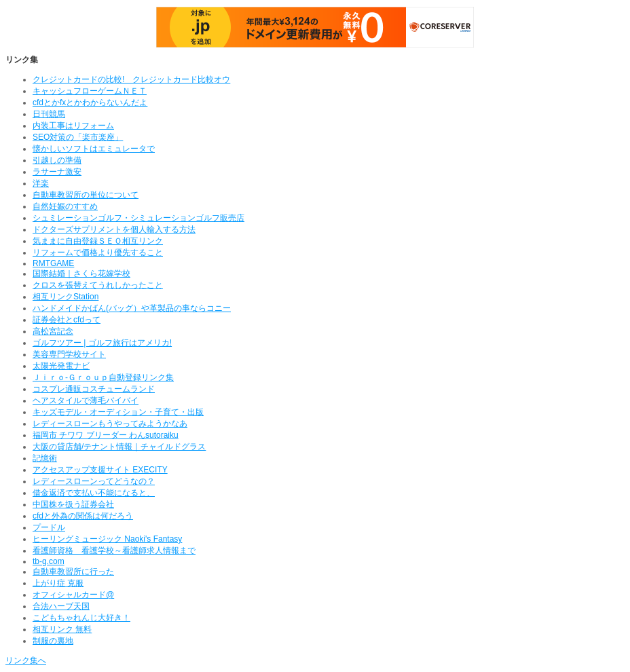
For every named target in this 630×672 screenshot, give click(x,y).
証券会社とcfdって (67, 320)
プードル (49, 527)
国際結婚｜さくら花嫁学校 (81, 274)
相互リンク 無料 (62, 629)
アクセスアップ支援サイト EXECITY (100, 470)
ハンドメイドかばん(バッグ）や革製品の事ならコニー (132, 308)
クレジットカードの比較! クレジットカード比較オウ (131, 79)
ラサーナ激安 (57, 172)
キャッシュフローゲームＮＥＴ (90, 91)
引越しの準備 (57, 160)
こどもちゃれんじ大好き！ (81, 618)
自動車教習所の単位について (86, 195)
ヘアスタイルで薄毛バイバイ (86, 400)
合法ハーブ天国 (61, 606)
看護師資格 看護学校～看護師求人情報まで (114, 550)
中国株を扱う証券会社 (73, 504)
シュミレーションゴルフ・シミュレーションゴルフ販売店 (138, 218)
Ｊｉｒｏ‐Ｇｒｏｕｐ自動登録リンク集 (103, 377)
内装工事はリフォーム (73, 126)
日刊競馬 (49, 114)
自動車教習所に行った (73, 572)
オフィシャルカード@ (73, 595)
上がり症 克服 (58, 583)
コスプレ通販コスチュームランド (94, 389)
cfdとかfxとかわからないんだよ (90, 102)
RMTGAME (53, 263)
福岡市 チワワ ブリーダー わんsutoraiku (106, 435)
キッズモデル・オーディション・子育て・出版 (118, 412)
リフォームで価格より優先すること (98, 253)
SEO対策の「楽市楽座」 (78, 137)
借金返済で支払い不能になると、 (94, 493)
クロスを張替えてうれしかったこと (98, 285)
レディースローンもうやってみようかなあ (110, 424)
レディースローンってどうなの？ (94, 481)
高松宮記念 (53, 331)
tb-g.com (49, 561)
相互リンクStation (66, 297)
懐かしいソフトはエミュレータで (94, 149)
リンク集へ (26, 660)
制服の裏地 (53, 641)
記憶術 (45, 458)
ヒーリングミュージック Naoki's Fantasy (107, 539)
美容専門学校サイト (69, 354)
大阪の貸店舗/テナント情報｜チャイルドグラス (119, 447)
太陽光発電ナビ (61, 366)
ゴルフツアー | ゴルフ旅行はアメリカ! (102, 343)
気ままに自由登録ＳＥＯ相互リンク (98, 241)
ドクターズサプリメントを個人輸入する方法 (114, 229)
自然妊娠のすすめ (65, 206)
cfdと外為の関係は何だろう (83, 516)
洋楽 (41, 183)
